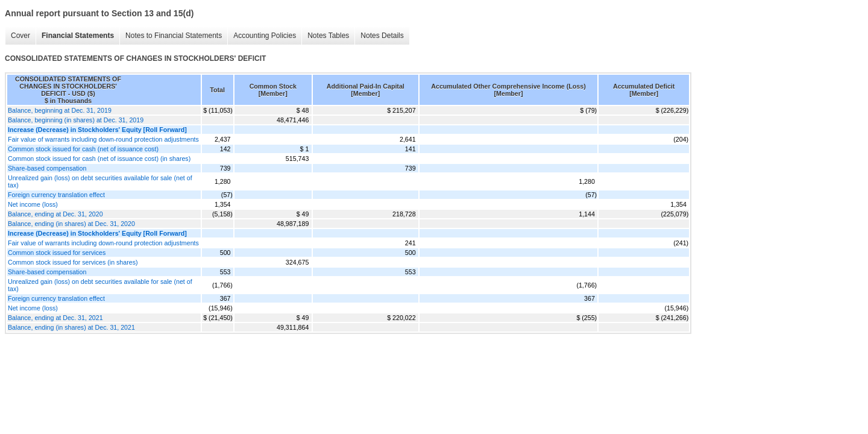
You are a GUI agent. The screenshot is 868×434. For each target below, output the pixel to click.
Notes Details (382, 36)
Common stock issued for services (57, 253)
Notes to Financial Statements (174, 36)
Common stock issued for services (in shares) (73, 262)
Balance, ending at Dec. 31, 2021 (55, 318)
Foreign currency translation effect (56, 195)
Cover (20, 36)
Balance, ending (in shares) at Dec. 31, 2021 (71, 327)
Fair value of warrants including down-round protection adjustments (103, 139)
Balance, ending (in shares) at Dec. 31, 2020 (71, 224)
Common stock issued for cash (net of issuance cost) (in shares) (99, 159)
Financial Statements (78, 36)
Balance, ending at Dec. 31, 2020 (55, 214)
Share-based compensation (47, 168)
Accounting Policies (265, 36)
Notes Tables (328, 36)
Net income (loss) (33, 204)
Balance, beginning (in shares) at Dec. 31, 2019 (76, 120)
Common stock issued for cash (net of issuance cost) (83, 149)
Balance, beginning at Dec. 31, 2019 (60, 110)
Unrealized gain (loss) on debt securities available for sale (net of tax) (100, 181)
